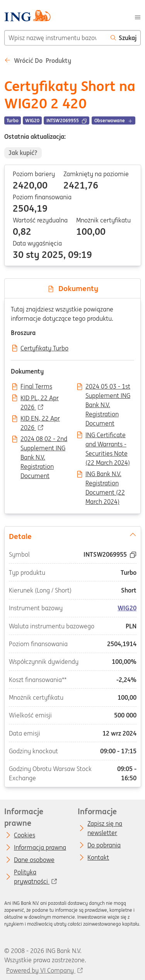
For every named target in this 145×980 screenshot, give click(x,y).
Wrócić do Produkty (38, 61)
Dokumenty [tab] (73, 288)
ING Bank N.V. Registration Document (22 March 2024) (105, 475)
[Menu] (138, 17)
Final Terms (36, 387)
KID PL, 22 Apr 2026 (40, 399)
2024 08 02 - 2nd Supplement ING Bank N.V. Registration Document (44, 439)
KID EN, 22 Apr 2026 (40, 419)
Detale (72, 535)
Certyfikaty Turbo (44, 349)
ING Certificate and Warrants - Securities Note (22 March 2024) (108, 436)
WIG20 (127, 608)
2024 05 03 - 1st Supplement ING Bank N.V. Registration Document (108, 387)
